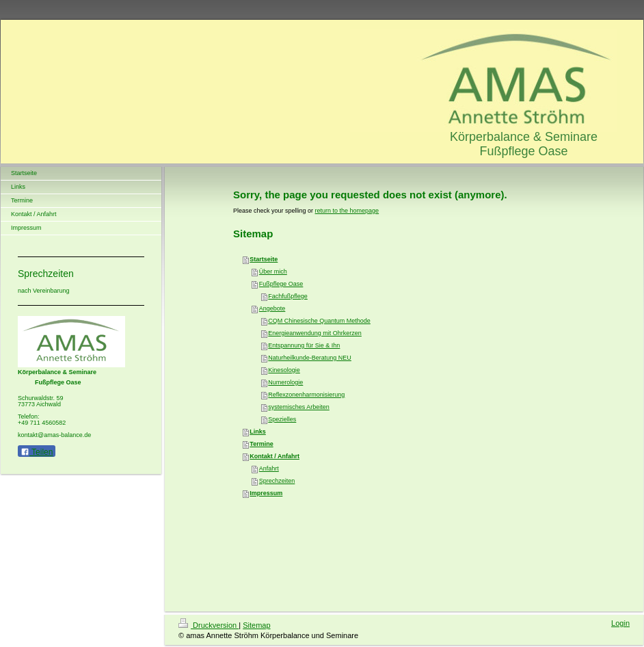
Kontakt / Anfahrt (274, 456)
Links (258, 432)
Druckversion (209, 625)
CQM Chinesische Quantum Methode (319, 321)
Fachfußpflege (288, 296)
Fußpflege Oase (281, 284)
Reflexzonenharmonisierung (306, 395)
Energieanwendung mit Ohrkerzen (315, 333)
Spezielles (282, 419)
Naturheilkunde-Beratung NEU (310, 358)
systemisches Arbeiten (299, 407)
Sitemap (256, 625)
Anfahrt (269, 468)
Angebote (272, 308)
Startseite (264, 259)
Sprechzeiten (277, 481)
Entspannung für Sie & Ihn (304, 345)
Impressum (266, 493)
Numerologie (285, 382)
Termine (261, 444)
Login (620, 623)
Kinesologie (284, 370)
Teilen (37, 452)
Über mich (273, 272)
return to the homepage (347, 211)
